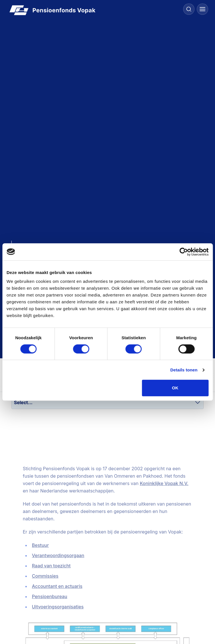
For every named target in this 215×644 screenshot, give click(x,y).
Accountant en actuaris (57, 586)
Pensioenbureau (50, 596)
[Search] (189, 9)
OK (175, 388)
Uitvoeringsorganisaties (58, 607)
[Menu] (202, 9)
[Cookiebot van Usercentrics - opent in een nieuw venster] (184, 252)
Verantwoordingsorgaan (58, 555)
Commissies (45, 576)
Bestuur (40, 545)
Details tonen (184, 370)
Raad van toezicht (51, 566)
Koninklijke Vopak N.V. (164, 483)
